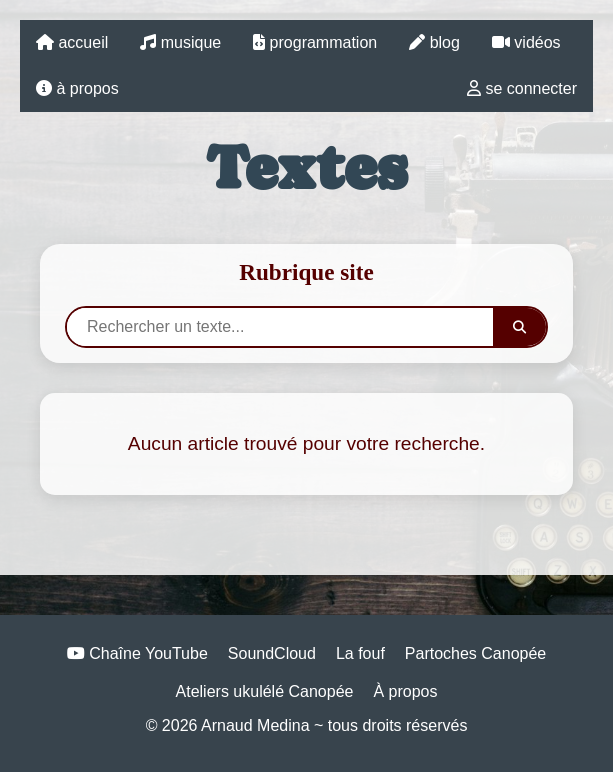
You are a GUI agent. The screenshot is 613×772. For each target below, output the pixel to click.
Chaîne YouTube (137, 653)
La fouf (360, 653)
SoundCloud (272, 653)
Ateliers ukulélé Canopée (265, 691)
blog (434, 42)
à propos (77, 88)
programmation (315, 42)
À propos (405, 691)
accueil (72, 42)
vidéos (526, 42)
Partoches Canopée (475, 653)
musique (180, 42)
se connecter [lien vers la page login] (522, 88)
